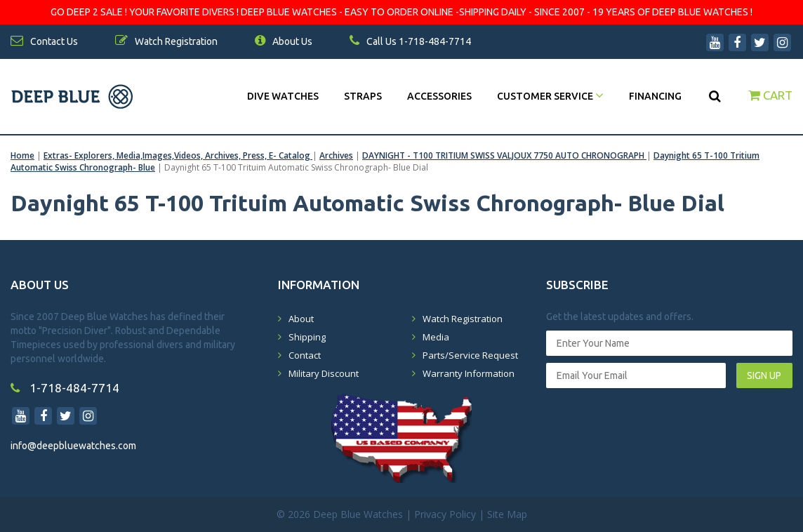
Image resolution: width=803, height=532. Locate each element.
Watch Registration (463, 319)
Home (22, 155)
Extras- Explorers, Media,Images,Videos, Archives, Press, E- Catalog (178, 155)
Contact (305, 355)
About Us (284, 41)
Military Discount (324, 373)
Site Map (507, 514)
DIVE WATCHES (283, 96)
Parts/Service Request (470, 355)
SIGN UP (764, 375)
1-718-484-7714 (65, 388)
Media (436, 337)
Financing (655, 96)
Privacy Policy (445, 514)
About (301, 319)
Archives (336, 155)
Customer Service (550, 96)
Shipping (307, 337)
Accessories (439, 96)
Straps (363, 96)
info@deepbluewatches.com (73, 446)
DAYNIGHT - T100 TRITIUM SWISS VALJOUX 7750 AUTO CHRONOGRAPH (504, 155)
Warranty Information (469, 373)
